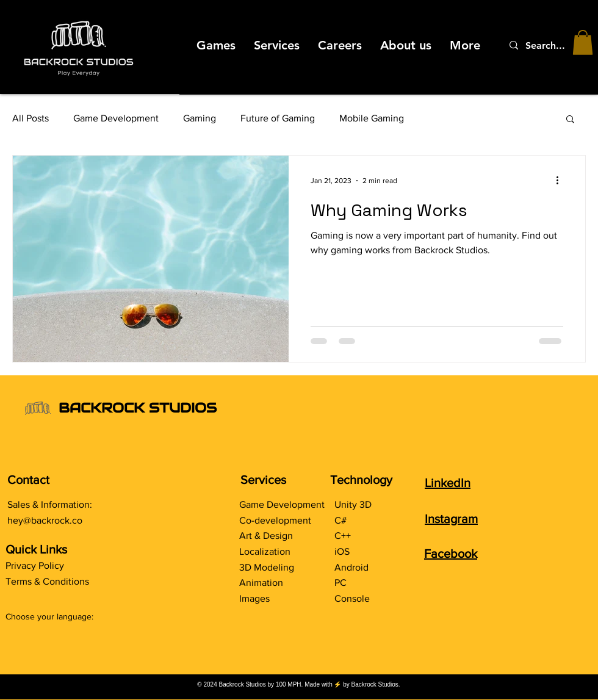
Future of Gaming (278, 118)
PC (340, 583)
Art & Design (266, 536)
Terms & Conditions (47, 581)
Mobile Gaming (372, 118)
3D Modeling (267, 567)
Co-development (275, 520)
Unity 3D (353, 504)
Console (352, 598)
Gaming (200, 118)
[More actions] (561, 181)
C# (340, 520)
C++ (343, 536)
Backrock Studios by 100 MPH (260, 684)
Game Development (116, 118)
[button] (583, 42)
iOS (342, 551)
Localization (265, 551)
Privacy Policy (35, 565)
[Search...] (549, 45)
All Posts (31, 118)
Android (351, 567)
